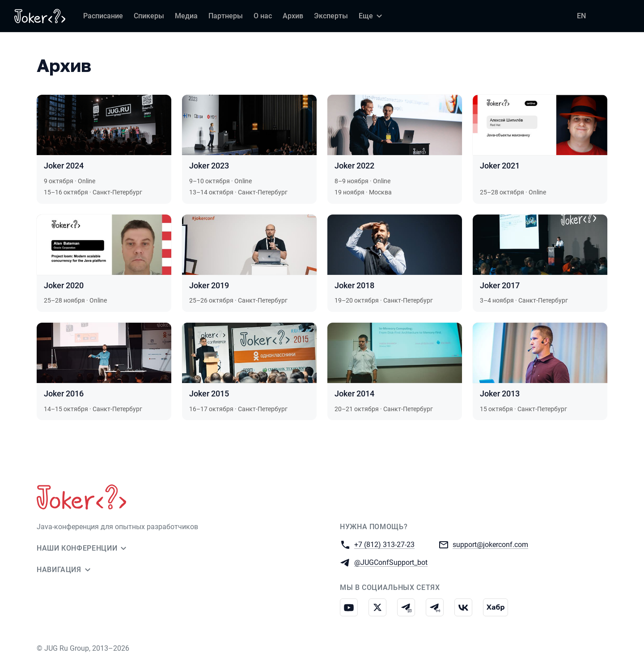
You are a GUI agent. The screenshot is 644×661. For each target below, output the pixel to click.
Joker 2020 (64, 285)
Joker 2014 (354, 394)
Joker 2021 (500, 166)
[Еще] (372, 16)
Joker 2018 (354, 285)
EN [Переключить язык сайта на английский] (581, 16)
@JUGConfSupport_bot (391, 562)
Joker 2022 (354, 166)
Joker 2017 (500, 285)
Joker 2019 (209, 285)
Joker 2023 (209, 166)
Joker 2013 (500, 394)
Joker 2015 (209, 394)
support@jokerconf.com (490, 544)
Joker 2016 (64, 394)
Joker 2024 (64, 166)
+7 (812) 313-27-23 (384, 544)
